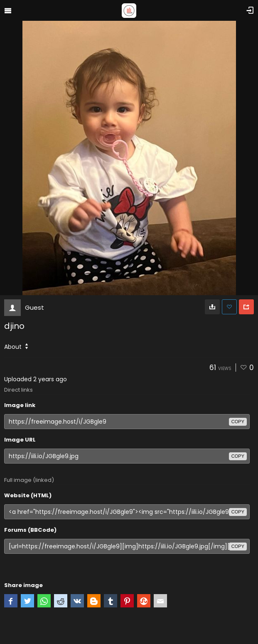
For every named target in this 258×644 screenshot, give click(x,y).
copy (238, 422)
